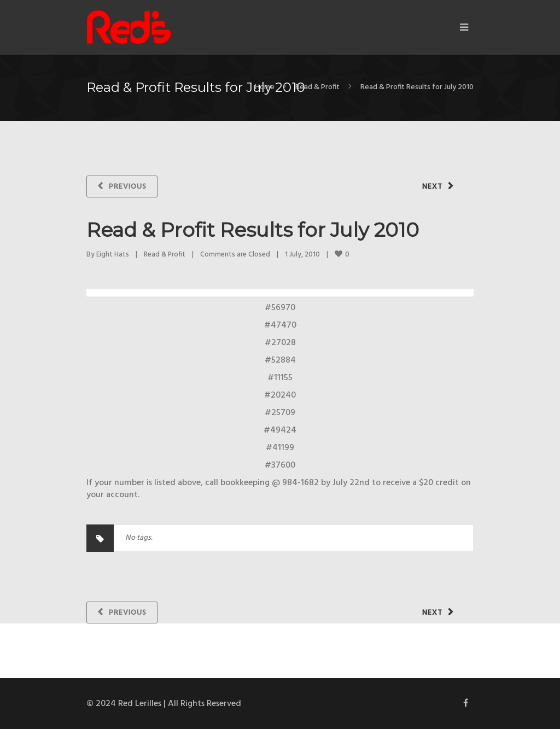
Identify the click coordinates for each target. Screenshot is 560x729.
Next (432, 187)
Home (265, 87)
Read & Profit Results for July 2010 (253, 230)
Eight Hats (113, 255)
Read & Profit (317, 87)
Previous (128, 187)
